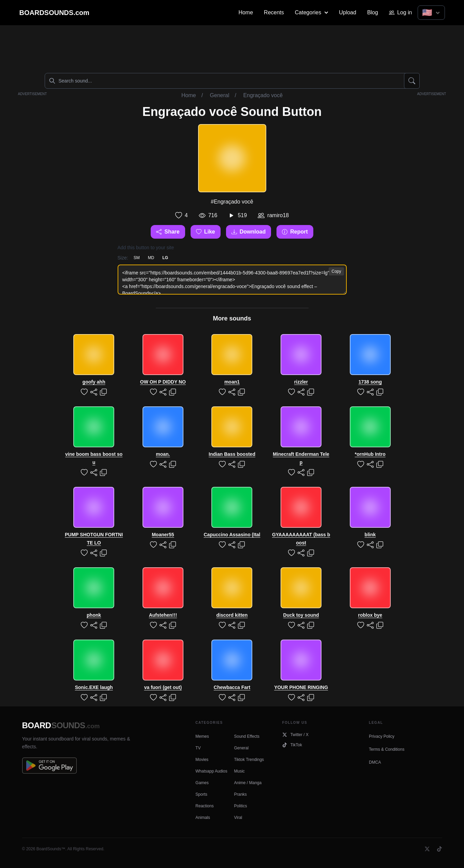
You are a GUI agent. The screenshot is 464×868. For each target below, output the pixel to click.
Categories (311, 12)
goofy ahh (94, 382)
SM (137, 258)
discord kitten (232, 615)
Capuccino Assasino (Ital (232, 535)
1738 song (370, 382)
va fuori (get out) (163, 687)
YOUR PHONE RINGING (301, 687)
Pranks (240, 794)
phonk (94, 615)
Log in (401, 12)
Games (202, 783)
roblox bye (370, 615)
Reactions (204, 806)
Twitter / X (295, 735)
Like (206, 232)
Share (168, 232)
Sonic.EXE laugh (94, 687)
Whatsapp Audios (211, 771)
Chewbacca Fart (232, 687)
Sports (201, 794)
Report (295, 232)
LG (165, 258)
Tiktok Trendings (249, 760)
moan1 (232, 382)
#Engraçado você (232, 202)
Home (246, 12)
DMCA (375, 762)
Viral (238, 818)
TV (198, 748)
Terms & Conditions (387, 749)
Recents (274, 12)
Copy (336, 271)
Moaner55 (163, 535)
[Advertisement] (232, 48)
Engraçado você (263, 95)
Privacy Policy (382, 736)
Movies (202, 760)
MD (151, 258)
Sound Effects (247, 736)
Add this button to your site (146, 248)
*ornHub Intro (370, 454)
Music (239, 771)
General (220, 95)
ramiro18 (278, 215)
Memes (202, 736)
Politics (240, 806)
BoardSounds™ (51, 849)
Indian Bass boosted (232, 454)
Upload (348, 12)
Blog (373, 12)
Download (249, 232)
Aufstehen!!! (163, 615)
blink (370, 535)
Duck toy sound (301, 615)
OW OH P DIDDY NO (163, 382)
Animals (203, 818)
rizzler (301, 382)
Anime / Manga (248, 783)
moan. (163, 454)
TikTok (292, 745)
